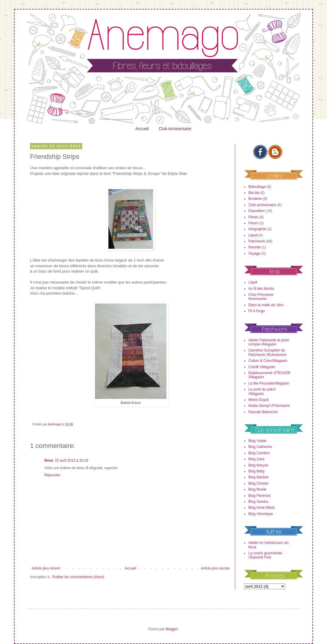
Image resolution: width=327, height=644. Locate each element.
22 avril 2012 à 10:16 (71, 461)
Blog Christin (259, 483)
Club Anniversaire (175, 129)
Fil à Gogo (257, 311)
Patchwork (257, 241)
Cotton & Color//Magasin (268, 361)
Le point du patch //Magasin (262, 391)
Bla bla (254, 193)
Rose (49, 461)
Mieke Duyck (259, 400)
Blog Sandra (258, 502)
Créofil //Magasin (262, 367)
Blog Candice (259, 453)
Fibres (253, 217)
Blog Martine (258, 477)
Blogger (172, 629)
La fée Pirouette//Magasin (269, 383)
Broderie (255, 199)
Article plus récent (46, 568)
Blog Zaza (256, 459)
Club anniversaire (262, 205)
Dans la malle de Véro (266, 305)
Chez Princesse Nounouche (261, 297)
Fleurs (253, 223)
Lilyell (253, 235)
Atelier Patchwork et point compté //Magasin (269, 342)
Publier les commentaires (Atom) (78, 577)
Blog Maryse (258, 465)
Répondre (52, 475)
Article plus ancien (215, 568)
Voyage (254, 253)
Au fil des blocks (261, 289)
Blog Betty (257, 471)
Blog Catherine (260, 447)
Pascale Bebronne (263, 412)
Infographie (257, 229)
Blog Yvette (257, 441)
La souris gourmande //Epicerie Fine (265, 555)
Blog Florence (259, 496)
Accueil (142, 129)
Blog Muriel (257, 489)
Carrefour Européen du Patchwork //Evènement (267, 352)
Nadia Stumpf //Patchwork (269, 406)
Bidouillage (257, 187)
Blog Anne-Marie (262, 508)
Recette (254, 247)
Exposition (257, 211)
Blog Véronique (261, 514)
